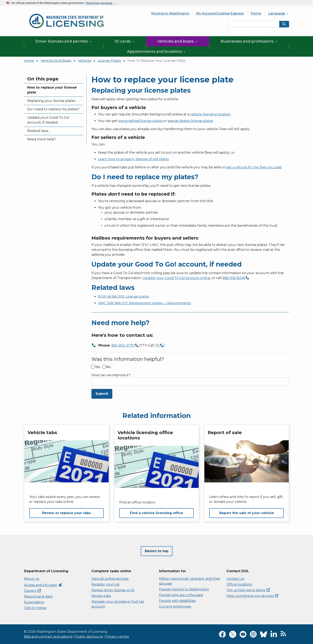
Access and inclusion (43, 585)
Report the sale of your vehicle (247, 513)
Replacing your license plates (51, 101)
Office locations (239, 584)
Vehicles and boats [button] (178, 41)
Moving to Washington (170, 13)
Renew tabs (101, 596)
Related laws (38, 131)
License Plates (109, 61)
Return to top (157, 551)
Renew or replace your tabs (66, 513)
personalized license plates (140, 121)
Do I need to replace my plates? (53, 109)
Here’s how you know (99, 3)
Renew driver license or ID (113, 590)
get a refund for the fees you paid (254, 167)
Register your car (106, 584)
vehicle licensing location (210, 114)
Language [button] (279, 13)
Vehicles (85, 61)
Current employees (175, 606)
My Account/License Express (220, 13)
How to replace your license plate (52, 90)
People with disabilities (177, 601)
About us (32, 579)
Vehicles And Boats (56, 61)
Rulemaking (34, 602)
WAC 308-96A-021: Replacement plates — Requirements (144, 303)
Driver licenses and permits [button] (64, 41)
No (109, 367)
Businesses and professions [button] (249, 41)
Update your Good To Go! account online (177, 278)
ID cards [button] (125, 41)
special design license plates (190, 121)
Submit (102, 394)
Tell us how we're (248, 590)
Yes (98, 367)
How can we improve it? (111, 375)
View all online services (110, 579)
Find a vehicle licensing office (156, 513)
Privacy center (117, 637)
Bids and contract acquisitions (48, 637)
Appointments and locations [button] (157, 52)
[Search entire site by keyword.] (254, 24)
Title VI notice (35, 608)
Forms (256, 13)
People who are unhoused (181, 595)
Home (29, 61)
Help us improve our (252, 596)
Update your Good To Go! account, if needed (48, 120)
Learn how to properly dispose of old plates (133, 159)
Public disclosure (89, 637)
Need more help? (42, 139)
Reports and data (38, 596)
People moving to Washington (184, 589)
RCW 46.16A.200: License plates (123, 297)
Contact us (235, 579)
